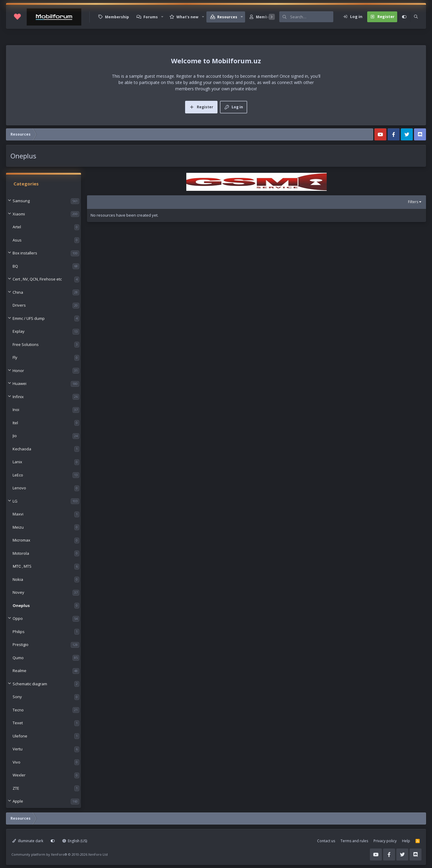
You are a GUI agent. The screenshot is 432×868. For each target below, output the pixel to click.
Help (406, 841)
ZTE (16, 788)
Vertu (18, 749)
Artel (17, 227)
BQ (15, 266)
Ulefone (20, 736)
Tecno (18, 710)
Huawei (19, 383)
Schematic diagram (30, 684)
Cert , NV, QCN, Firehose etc (37, 279)
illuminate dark (28, 841)
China (18, 292)
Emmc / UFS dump (29, 318)
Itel (15, 423)
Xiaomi (19, 214)
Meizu (18, 527)
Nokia (18, 579)
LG (15, 501)
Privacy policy (385, 841)
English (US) (75, 841)
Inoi (16, 410)
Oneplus (21, 605)
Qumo (18, 658)
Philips (19, 632)
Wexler (19, 775)
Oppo (18, 618)
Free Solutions (26, 344)
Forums (151, 17)
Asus (17, 240)
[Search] (312, 17)
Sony (17, 697)
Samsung (21, 201)
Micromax (21, 540)
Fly (15, 357)
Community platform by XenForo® (60, 854)
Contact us (326, 841)
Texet (18, 723)
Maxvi (18, 514)
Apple (18, 801)
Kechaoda (22, 449)
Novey (18, 592)
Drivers (19, 305)
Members (265, 17)
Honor (18, 371)
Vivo (16, 762)
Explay (19, 331)
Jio (15, 436)
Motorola (21, 553)
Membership (117, 17)
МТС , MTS (22, 566)
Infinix (18, 397)
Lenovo (19, 488)
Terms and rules (354, 841)
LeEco (18, 475)
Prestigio (21, 644)
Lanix (17, 462)
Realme (19, 671)
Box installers (25, 253)
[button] (162, 17)
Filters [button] (413, 202)
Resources (227, 17)
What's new (187, 17)
